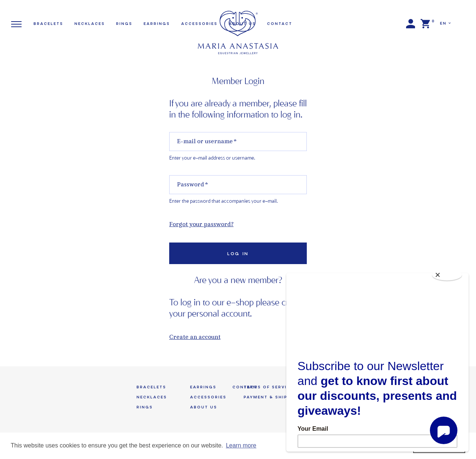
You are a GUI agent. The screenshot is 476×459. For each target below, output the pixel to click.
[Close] (447, 275)
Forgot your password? (201, 225)
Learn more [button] (241, 445)
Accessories (208, 397)
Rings (124, 24)
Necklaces (90, 24)
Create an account (195, 338)
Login (411, 24)
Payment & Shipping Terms (282, 397)
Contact (280, 24)
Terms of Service (268, 387)
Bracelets (48, 24)
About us (204, 407)
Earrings (157, 24)
